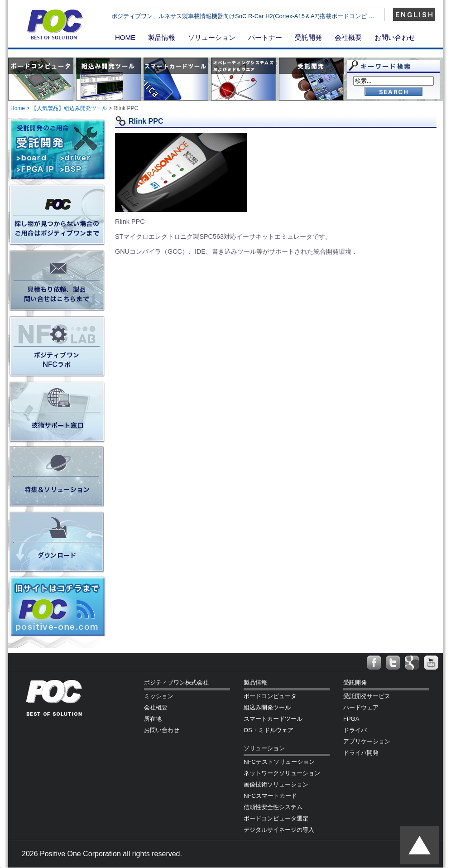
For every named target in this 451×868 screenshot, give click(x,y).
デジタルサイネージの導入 (279, 830)
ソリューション (212, 37)
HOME (125, 37)
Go (393, 92)
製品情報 (162, 37)
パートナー (265, 37)
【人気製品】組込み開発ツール (69, 108)
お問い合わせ (395, 37)
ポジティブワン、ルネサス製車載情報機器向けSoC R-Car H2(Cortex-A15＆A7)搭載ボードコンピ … (266, 16)
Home (18, 108)
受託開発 (308, 37)
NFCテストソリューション (279, 762)
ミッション (159, 696)
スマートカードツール (273, 719)
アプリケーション (367, 741)
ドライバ (355, 730)
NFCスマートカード (270, 796)
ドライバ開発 (361, 753)
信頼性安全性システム (273, 807)
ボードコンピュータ (270, 696)
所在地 (153, 719)
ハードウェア (361, 707)
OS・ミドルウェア (269, 730)
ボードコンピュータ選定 (276, 818)
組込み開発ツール (267, 707)
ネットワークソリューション (282, 773)
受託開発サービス (367, 696)
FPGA (351, 719)
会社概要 (348, 37)
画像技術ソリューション (276, 784)
